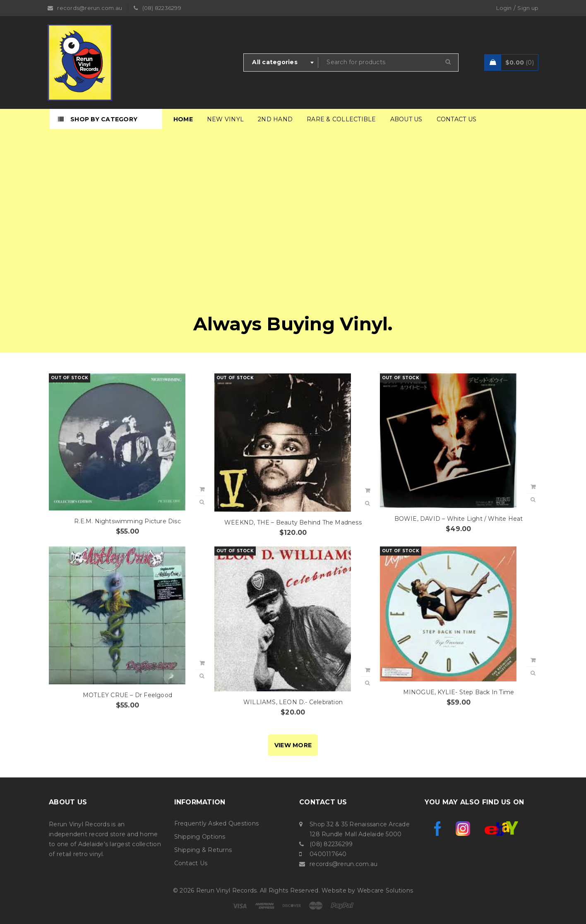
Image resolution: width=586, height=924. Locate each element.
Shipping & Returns (203, 850)
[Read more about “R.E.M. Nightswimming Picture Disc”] (202, 489)
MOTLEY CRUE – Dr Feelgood (127, 695)
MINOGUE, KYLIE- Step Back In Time (459, 692)
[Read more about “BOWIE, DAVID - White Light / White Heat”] (533, 487)
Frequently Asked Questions (217, 823)
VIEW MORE (293, 745)
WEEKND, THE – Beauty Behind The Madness (293, 522)
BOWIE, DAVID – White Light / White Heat (459, 519)
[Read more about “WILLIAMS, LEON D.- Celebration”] (367, 670)
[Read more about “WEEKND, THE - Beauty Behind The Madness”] (367, 491)
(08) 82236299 (331, 844)
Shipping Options (200, 837)
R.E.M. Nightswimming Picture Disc (127, 521)
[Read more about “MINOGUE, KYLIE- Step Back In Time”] (533, 660)
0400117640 (328, 854)
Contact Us (191, 863)
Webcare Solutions (385, 890)
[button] (202, 663)
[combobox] (281, 63)
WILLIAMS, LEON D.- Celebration (293, 702)
